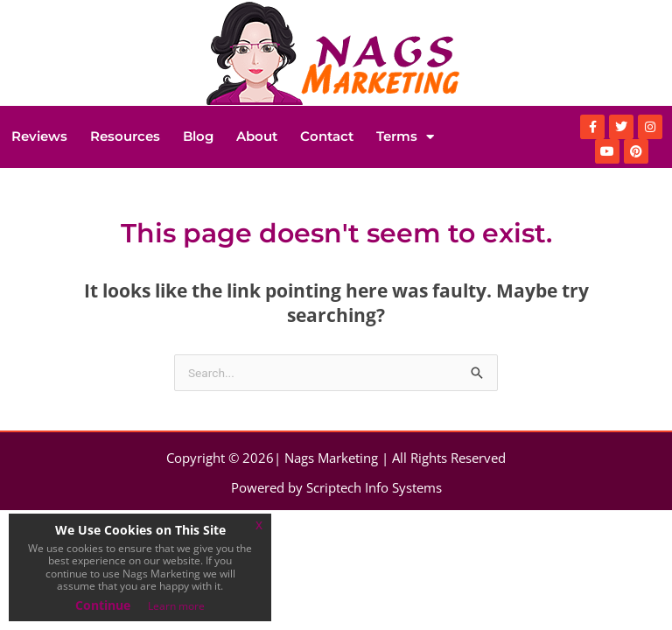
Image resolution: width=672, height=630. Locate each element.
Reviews (39, 136)
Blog (198, 136)
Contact (327, 136)
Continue (103, 605)
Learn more (176, 606)
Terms (405, 137)
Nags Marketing (331, 458)
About (257, 136)
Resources (125, 136)
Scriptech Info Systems (374, 487)
